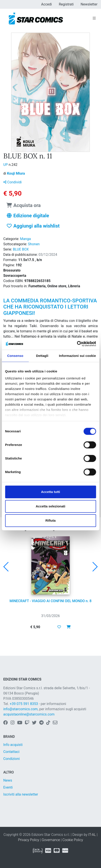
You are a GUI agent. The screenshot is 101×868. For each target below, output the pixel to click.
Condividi (12, 182)
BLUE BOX (21, 249)
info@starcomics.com (20, 709)
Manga (26, 239)
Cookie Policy (73, 840)
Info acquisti (13, 745)
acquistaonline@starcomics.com (29, 714)
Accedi (47, 4)
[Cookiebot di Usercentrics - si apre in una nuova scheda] (77, 344)
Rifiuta (50, 520)
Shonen (34, 244)
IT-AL (92, 835)
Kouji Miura (16, 173)
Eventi (8, 787)
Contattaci (11, 752)
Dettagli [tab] (42, 356)
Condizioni (12, 759)
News (8, 780)
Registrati (66, 4)
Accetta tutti (50, 492)
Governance (51, 840)
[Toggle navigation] (94, 18)
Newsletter (89, 4)
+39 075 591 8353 (24, 704)
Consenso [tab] (15, 356)
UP (6, 165)
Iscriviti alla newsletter (21, 794)
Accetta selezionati (50, 506)
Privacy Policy (28, 840)
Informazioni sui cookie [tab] (77, 356)
